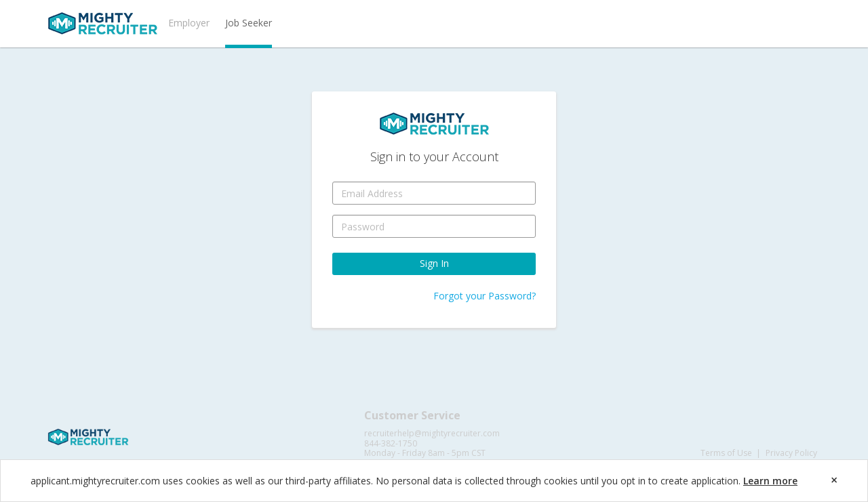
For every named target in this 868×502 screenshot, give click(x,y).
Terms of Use (726, 453)
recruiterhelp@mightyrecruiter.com (432, 433)
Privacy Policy (791, 453)
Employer (189, 23)
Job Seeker (249, 23)
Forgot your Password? (485, 296)
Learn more (770, 481)
